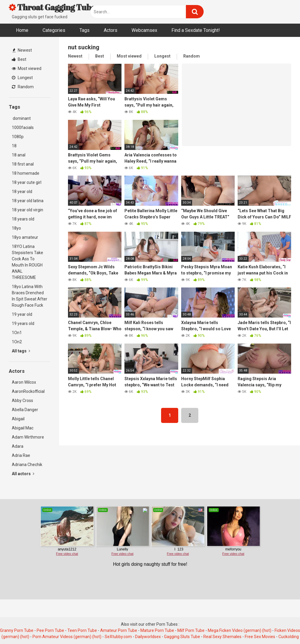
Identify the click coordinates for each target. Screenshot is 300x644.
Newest (22, 50)
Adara (18, 446)
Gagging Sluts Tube (182, 637)
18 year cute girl (27, 182)
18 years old (23, 219)
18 (14, 146)
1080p (18, 137)
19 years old (23, 323)
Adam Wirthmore (28, 437)
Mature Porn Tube (157, 630)
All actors (23, 474)
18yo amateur (25, 237)
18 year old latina (28, 201)
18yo (16, 228)
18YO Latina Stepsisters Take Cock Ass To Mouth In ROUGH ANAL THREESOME (27, 262)
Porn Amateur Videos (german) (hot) (67, 637)
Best (19, 59)
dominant (21, 118)
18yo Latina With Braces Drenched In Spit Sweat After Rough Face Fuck (30, 296)
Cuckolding (289, 637)
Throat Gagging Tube (52, 7)
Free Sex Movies (260, 637)
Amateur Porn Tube (119, 630)
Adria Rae (21, 455)
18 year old (22, 192)
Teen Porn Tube (82, 630)
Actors (111, 30)
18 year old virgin (27, 210)
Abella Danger (25, 410)
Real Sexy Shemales (222, 637)
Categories (54, 30)
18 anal (19, 155)
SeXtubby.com (119, 637)
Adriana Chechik (27, 465)
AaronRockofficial (28, 391)
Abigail (18, 419)
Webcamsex (144, 30)
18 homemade (26, 173)
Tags (85, 30)
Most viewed (27, 68)
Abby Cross (22, 401)
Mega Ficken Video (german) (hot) (240, 630)
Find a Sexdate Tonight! (196, 30)
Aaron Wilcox (24, 382)
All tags (21, 351)
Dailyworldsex (148, 637)
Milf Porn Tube (191, 630)
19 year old (22, 314)
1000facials (23, 128)
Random (23, 87)
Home (22, 30)
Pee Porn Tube (50, 630)
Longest (22, 78)
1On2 (17, 342)
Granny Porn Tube (17, 630)
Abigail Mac (23, 428)
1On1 (17, 333)
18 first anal (23, 164)
